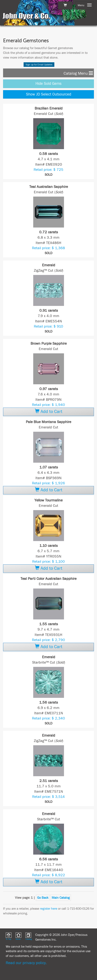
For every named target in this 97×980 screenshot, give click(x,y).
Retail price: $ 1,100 (48, 562)
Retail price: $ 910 (48, 326)
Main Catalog (61, 898)
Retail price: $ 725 (48, 170)
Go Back (43, 898)
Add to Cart (49, 412)
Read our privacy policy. (26, 963)
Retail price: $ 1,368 (48, 248)
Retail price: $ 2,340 (48, 718)
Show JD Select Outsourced (49, 94)
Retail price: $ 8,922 (48, 875)
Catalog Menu (78, 73)
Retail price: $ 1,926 (48, 483)
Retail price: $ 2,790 (48, 640)
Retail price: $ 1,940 (48, 405)
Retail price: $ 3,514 (48, 797)
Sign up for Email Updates (39, 65)
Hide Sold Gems (48, 84)
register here (49, 909)
